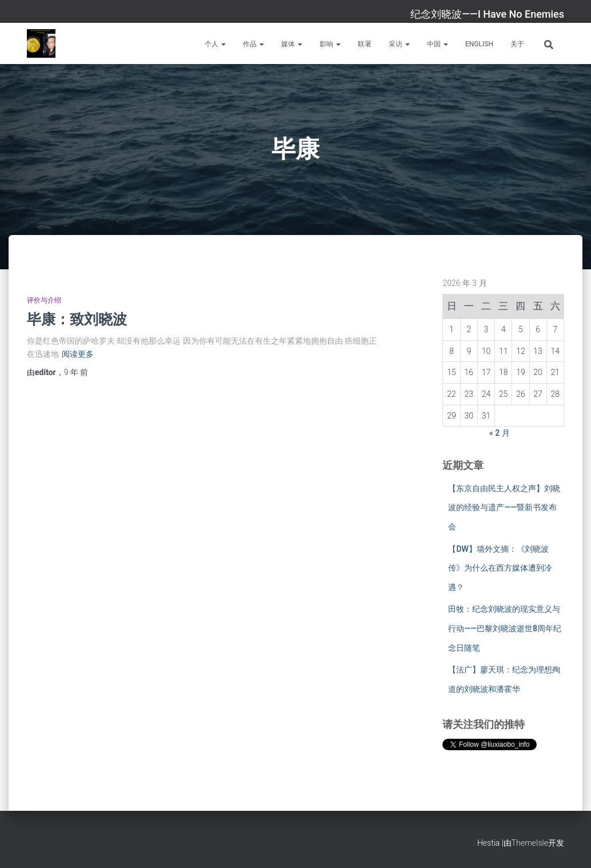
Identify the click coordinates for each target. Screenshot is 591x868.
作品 (253, 44)
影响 (330, 44)
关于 (517, 44)
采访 (399, 44)
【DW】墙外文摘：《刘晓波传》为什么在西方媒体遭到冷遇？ (500, 568)
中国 (438, 44)
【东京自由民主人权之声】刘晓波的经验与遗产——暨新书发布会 (504, 507)
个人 (215, 44)
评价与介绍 (44, 300)
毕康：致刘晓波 (77, 319)
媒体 (292, 44)
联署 (365, 44)
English (479, 44)
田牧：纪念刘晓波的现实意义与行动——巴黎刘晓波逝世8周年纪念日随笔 (505, 628)
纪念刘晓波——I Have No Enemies (487, 14)
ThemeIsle (530, 843)
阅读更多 (78, 354)
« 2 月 (500, 433)
